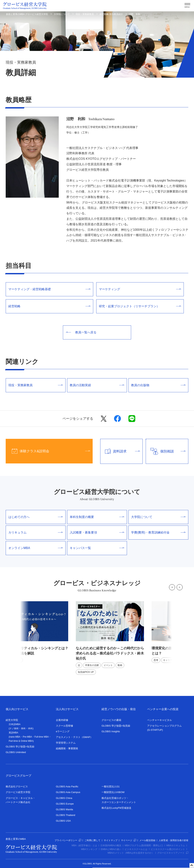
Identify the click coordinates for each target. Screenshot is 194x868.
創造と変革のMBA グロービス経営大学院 (27, 14)
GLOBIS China (64, 798)
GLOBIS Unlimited (16, 752)
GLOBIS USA (63, 821)
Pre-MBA (27, 737)
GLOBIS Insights (111, 731)
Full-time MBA (42, 737)
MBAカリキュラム (176, 845)
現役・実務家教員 (85, 14)
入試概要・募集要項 (97, 532)
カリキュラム (36, 532)
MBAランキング (89, 849)
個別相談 (166, 451)
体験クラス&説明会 (48, 451)
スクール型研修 (65, 726)
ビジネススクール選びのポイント (168, 849)
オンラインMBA (36, 548)
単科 (23, 728)
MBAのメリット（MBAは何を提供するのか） (131, 853)
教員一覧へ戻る (81, 332)
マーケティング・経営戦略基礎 (49, 289)
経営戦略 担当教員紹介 (111, 14)
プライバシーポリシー (68, 840)
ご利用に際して (92, 840)
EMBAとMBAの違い (111, 849)
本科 (30, 728)
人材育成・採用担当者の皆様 (174, 840)
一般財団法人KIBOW (113, 792)
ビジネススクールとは (136, 849)
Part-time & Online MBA (21, 741)
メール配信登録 (147, 840)
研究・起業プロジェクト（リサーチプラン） (140, 306)
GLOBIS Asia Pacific (67, 787)
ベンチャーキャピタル (160, 720)
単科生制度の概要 (97, 517)
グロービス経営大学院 (18, 792)
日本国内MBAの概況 (111, 845)
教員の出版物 (158, 385)
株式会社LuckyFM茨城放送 (116, 808)
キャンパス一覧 (97, 548)
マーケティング (140, 289)
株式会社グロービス (17, 787)
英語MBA (13, 733)
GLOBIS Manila (64, 809)
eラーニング (63, 731)
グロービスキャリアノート (173, 853)
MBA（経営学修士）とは (84, 845)
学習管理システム (66, 743)
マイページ (128, 840)
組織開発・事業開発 (67, 748)
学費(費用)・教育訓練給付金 (158, 532)
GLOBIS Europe (65, 804)
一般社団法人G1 (111, 787)
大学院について (62, 14)
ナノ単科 (14, 728)
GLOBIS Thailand (66, 815)
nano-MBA (15, 737)
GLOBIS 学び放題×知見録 (20, 747)
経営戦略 (49, 306)
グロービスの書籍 (111, 720)
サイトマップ (111, 840)
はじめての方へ (36, 517)
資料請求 (120, 451)
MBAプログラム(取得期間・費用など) (144, 845)
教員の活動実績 (97, 385)
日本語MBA (15, 724)
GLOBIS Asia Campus (68, 792)
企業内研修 (62, 720)
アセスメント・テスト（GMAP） (74, 737)
